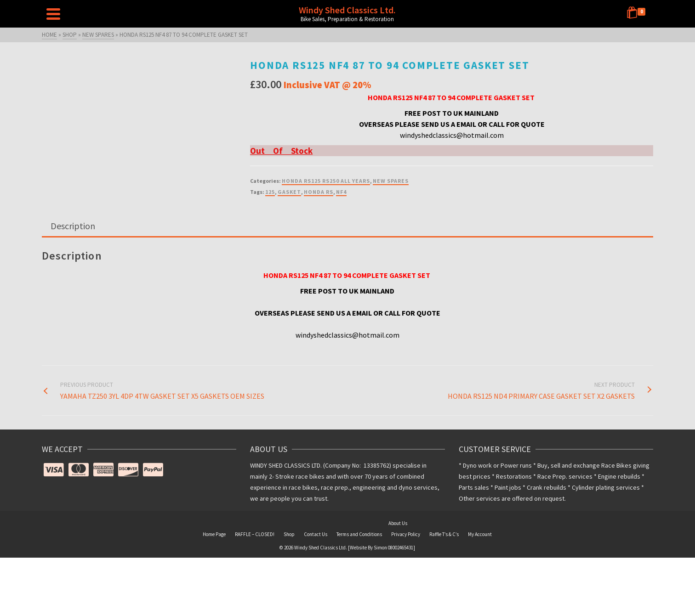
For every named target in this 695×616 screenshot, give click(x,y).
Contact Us (316, 534)
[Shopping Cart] (638, 14)
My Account (480, 534)
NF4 (341, 192)
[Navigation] (53, 14)
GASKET (289, 192)
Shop (289, 534)
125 (270, 192)
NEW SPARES (391, 181)
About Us (398, 523)
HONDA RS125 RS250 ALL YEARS (326, 181)
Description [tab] (73, 226)
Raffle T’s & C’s (444, 534)
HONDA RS (319, 192)
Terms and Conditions (359, 534)
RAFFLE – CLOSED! (255, 534)
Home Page (214, 534)
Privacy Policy (406, 534)
